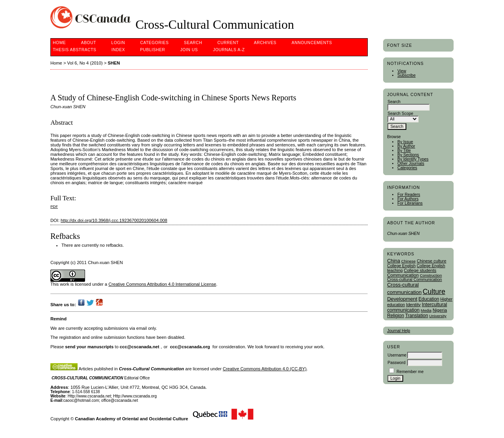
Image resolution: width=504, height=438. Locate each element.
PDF (54, 206)
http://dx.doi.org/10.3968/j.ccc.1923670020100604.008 (114, 220)
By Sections (408, 155)
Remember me (410, 372)
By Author (406, 146)
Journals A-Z (229, 50)
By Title (404, 151)
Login (118, 43)
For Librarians (410, 203)
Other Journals (411, 164)
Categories (407, 168)
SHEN (114, 63)
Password (397, 363)
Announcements (312, 43)
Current (228, 43)
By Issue (405, 142)
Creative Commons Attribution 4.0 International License (162, 284)
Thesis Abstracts (75, 50)
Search (193, 43)
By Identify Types (413, 159)
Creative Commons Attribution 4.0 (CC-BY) (265, 369)
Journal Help (398, 331)
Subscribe (406, 75)
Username (397, 355)
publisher (153, 50)
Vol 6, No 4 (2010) (85, 63)
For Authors (408, 199)
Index (118, 50)
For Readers (409, 195)
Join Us (189, 50)
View (402, 71)
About (89, 43)
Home (59, 43)
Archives (265, 43)
